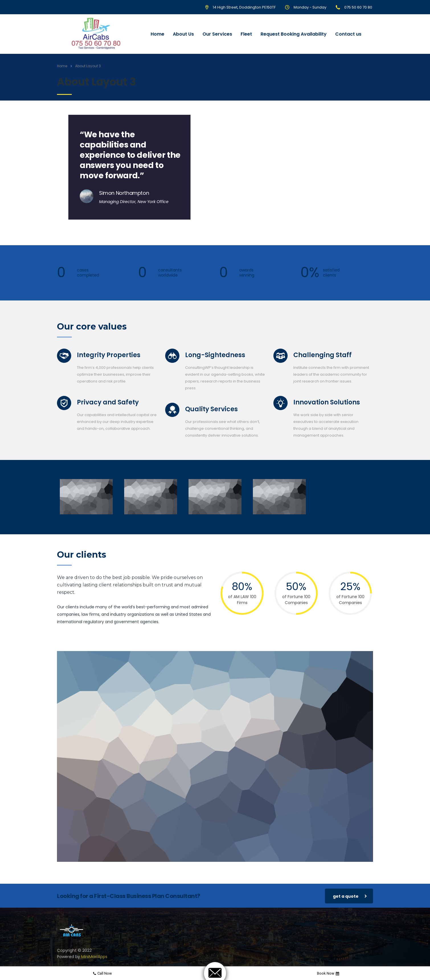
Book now (328, 973)
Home (157, 34)
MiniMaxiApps (94, 957)
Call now (103, 973)
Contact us (348, 34)
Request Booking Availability (294, 34)
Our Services (217, 34)
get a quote (350, 896)
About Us (183, 34)
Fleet (246, 34)
